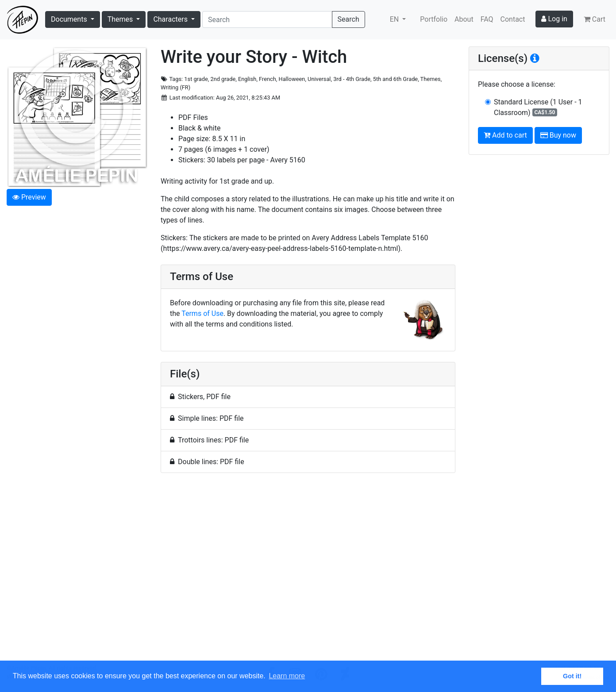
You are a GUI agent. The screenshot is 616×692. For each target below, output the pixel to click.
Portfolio (434, 19)
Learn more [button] (287, 676)
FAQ (487, 19)
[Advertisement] (308, 572)
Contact (513, 19)
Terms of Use (202, 313)
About (464, 19)
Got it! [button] (572, 676)
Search (348, 19)
